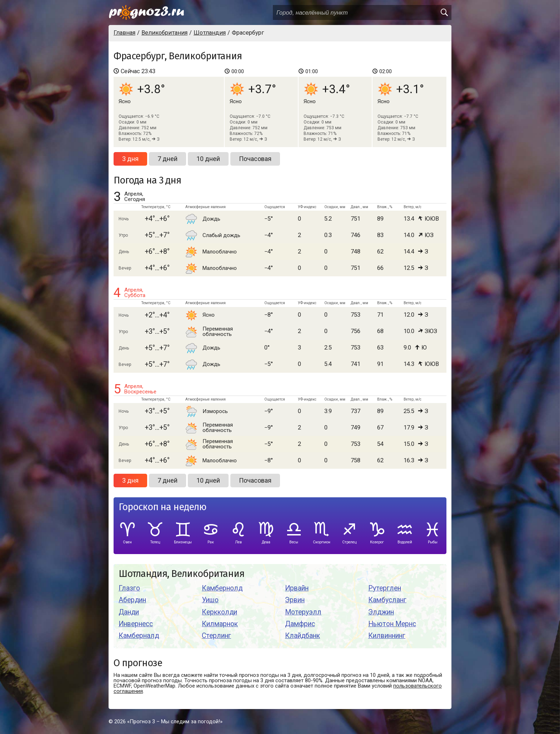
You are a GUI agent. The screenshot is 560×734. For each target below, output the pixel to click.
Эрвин (295, 600)
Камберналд (139, 636)
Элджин (381, 612)
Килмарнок (220, 624)
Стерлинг (216, 636)
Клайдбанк (302, 636)
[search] (444, 12)
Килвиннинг (387, 636)
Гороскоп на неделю (162, 507)
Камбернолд (222, 588)
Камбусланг (387, 600)
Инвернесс (136, 624)
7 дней (167, 159)
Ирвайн (297, 588)
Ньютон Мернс (392, 624)
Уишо (210, 600)
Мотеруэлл (303, 612)
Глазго (129, 588)
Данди (129, 612)
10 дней (208, 159)
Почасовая (255, 159)
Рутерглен (385, 588)
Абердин (132, 600)
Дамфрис (300, 624)
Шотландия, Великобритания (181, 574)
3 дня (130, 159)
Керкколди (219, 612)
